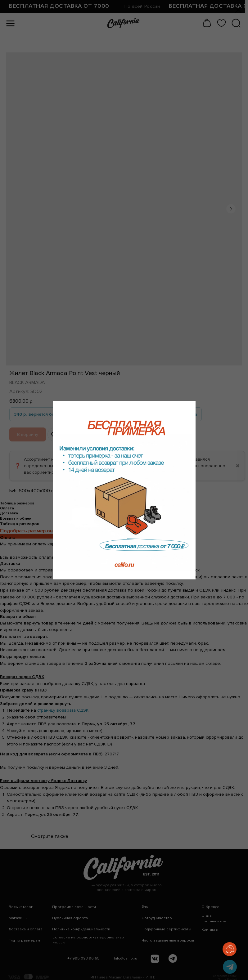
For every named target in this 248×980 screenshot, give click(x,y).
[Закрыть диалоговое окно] (238, 10)
